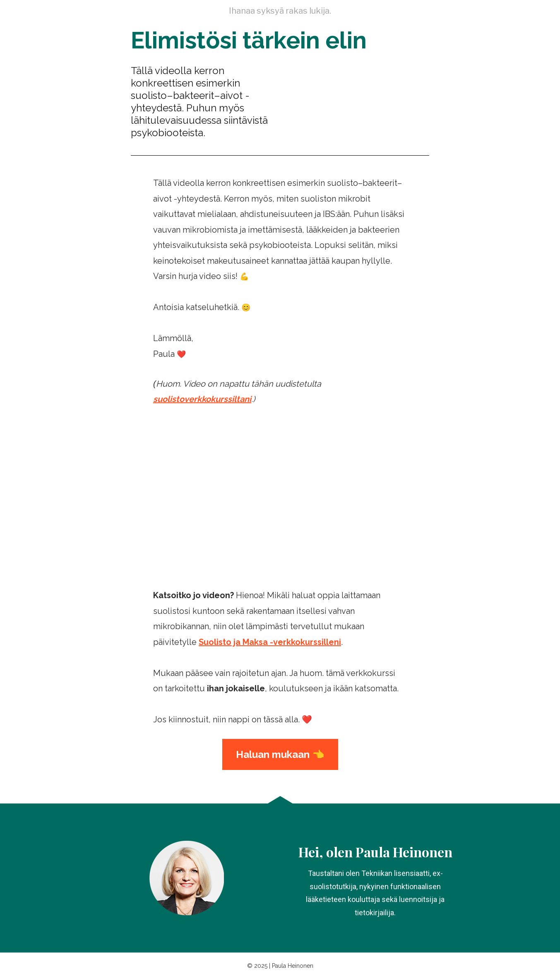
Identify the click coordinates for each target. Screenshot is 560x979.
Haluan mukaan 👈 (280, 754)
